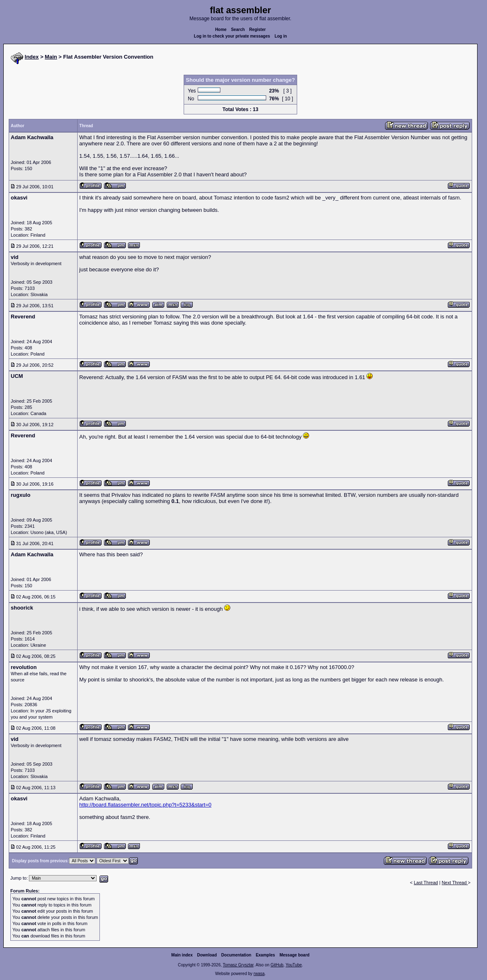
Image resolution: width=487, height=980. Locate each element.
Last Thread (426, 883)
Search (238, 30)
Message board (294, 955)
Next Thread (455, 883)
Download (207, 955)
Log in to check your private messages (232, 36)
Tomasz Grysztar (238, 965)
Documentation (236, 955)
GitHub (277, 965)
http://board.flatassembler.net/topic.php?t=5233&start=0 (145, 805)
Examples (266, 955)
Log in (281, 36)
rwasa (259, 974)
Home (221, 30)
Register (258, 30)
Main (51, 57)
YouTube (294, 965)
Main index (182, 955)
